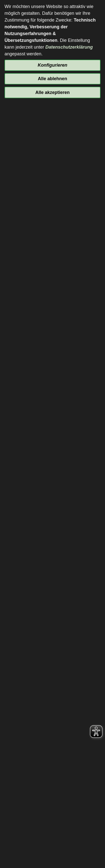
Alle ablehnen (52, 79)
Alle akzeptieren (52, 92)
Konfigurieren (52, 65)
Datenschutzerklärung (69, 47)
